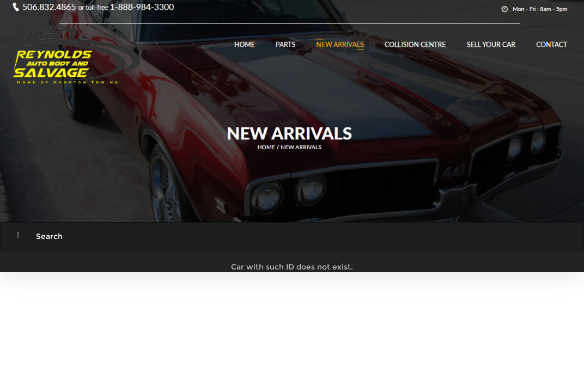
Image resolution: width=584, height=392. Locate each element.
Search (49, 236)
